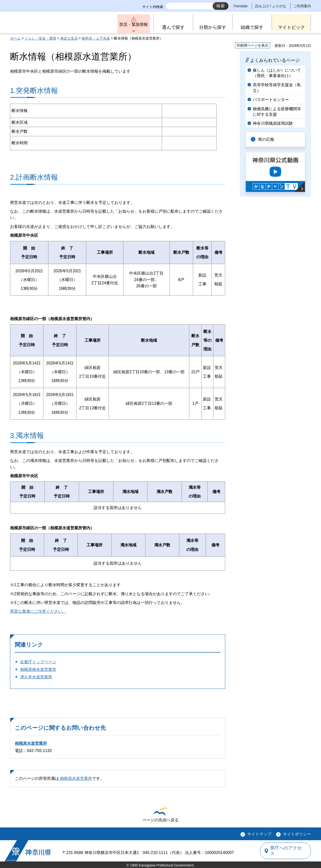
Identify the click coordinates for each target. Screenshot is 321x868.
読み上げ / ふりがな (271, 6)
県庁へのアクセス (288, 851)
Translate (240, 6)
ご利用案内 (302, 6)
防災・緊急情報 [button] (134, 24)
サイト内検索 (153, 7)
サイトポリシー (297, 834)
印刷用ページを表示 (253, 45)
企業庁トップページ (38, 662)
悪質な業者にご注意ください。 (38, 611)
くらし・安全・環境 (40, 38)
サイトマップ (259, 834)
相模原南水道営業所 (38, 669)
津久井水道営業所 (36, 677)
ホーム (15, 38)
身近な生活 (69, 38)
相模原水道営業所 (31, 743)
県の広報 (266, 139)
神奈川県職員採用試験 (273, 123)
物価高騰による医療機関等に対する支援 (277, 112)
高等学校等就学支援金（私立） (277, 88)
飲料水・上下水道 (96, 38)
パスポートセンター (271, 100)
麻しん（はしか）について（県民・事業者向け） (277, 73)
